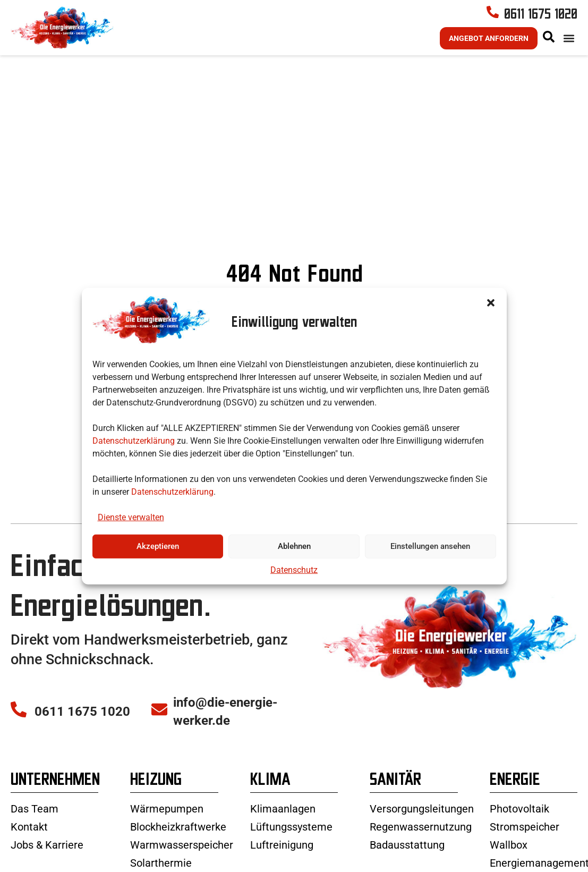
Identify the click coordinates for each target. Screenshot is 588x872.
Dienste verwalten (131, 517)
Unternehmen (55, 811)
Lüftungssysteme (291, 859)
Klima (270, 811)
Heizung (156, 811)
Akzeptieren (158, 546)
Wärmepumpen (167, 841)
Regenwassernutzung (421, 859)
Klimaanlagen (283, 841)
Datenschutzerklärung (134, 440)
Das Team (35, 841)
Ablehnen (294, 546)
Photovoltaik (519, 841)
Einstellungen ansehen (430, 546)
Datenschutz (294, 570)
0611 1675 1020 (541, 30)
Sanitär (395, 811)
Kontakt (29, 859)
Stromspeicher (525, 859)
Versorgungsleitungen (422, 841)
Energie (515, 811)
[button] (491, 302)
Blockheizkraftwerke (178, 859)
